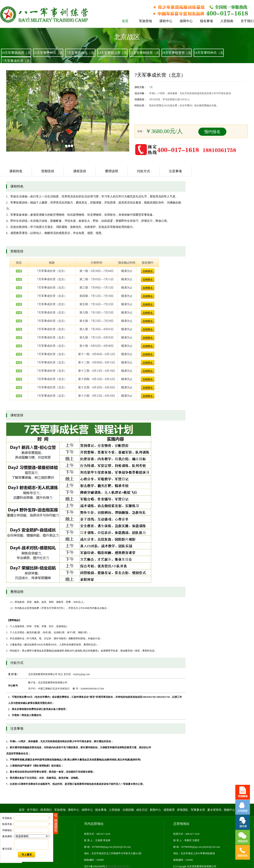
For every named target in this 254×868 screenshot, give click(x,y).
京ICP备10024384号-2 (107, 866)
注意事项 (175, 171)
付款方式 (143, 171)
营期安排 (48, 171)
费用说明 (112, 171)
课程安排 (80, 171)
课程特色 (16, 171)
